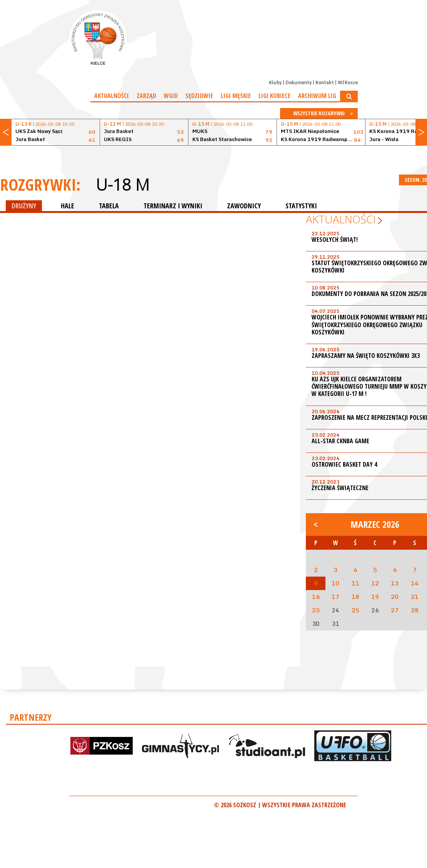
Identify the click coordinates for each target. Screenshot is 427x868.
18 (355, 597)
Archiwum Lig (317, 96)
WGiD (171, 96)
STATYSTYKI (301, 206)
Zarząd (146, 96)
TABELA (109, 206)
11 (355, 583)
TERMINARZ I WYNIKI (173, 206)
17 (335, 597)
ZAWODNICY (244, 206)
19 (375, 597)
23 (316, 610)
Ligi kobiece (274, 96)
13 (395, 583)
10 (335, 583)
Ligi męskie (236, 96)
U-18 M (123, 185)
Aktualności (112, 96)
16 (316, 597)
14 (415, 583)
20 (395, 597)
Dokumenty (299, 82)
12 (375, 583)
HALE (68, 206)
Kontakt (325, 82)
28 (415, 610)
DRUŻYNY (24, 206)
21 (415, 597)
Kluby (275, 82)
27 (395, 610)
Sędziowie (199, 96)
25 (355, 610)
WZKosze (348, 82)
